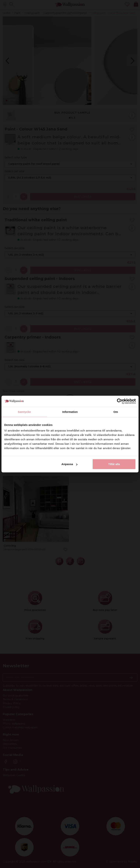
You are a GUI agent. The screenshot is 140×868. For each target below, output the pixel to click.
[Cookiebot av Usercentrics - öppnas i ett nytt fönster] (120, 401)
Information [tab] (70, 412)
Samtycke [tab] (24, 412)
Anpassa (70, 464)
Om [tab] (116, 412)
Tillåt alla (114, 464)
